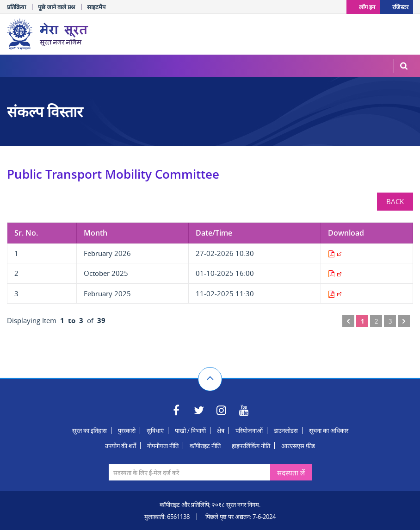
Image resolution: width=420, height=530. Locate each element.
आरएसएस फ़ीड (298, 446)
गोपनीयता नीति (163, 446)
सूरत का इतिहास (90, 430)
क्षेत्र (221, 430)
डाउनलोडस (286, 430)
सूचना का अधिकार (329, 430)
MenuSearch (404, 66)
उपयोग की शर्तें (120, 446)
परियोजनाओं (249, 430)
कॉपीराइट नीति (205, 446)
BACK (395, 201)
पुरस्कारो (127, 430)
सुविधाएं (155, 430)
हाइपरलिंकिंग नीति (251, 446)
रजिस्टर (400, 6)
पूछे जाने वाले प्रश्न (56, 7)
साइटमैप (96, 7)
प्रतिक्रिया (16, 7)
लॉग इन (366, 6)
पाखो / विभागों (190, 430)
